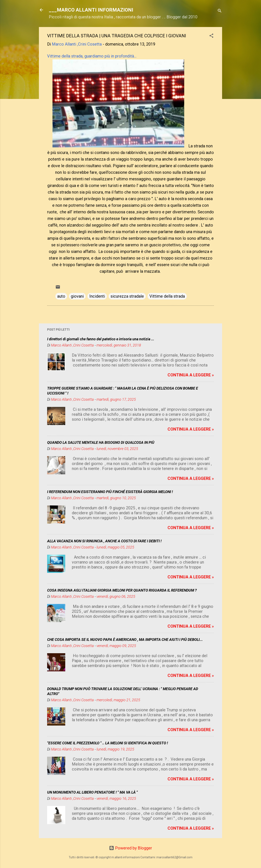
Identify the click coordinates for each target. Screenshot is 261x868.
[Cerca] (220, 11)
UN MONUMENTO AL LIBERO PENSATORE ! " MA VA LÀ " (92, 792)
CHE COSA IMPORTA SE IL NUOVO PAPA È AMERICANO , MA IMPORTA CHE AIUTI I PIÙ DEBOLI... (125, 640)
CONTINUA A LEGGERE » (191, 375)
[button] (211, 36)
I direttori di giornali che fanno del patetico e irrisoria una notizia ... (101, 339)
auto (61, 296)
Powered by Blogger (131, 848)
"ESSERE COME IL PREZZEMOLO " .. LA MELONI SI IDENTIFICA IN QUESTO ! (108, 743)
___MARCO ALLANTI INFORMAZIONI (91, 10)
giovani (77, 296)
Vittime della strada (167, 296)
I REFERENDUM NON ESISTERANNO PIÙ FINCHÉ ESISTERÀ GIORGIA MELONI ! (110, 492)
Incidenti (97, 296)
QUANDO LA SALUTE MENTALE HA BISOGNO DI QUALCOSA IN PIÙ (101, 442)
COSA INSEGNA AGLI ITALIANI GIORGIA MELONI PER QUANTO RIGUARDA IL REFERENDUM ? (122, 590)
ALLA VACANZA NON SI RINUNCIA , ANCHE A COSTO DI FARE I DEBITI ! (104, 541)
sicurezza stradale (127, 296)
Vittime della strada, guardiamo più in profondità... (92, 56)
